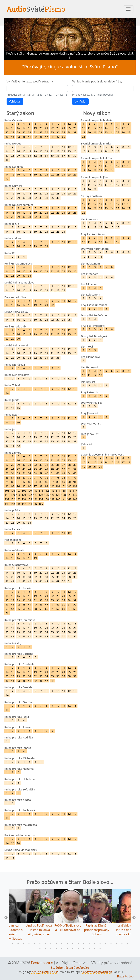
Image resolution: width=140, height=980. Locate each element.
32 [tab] (89, 948)
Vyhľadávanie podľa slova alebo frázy (97, 81)
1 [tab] (13, 943)
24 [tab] (45, 948)
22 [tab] (127, 943)
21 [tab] (122, 943)
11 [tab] (67, 943)
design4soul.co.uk (45, 972)
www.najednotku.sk (97, 972)
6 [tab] (40, 943)
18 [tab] (106, 943)
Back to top (125, 976)
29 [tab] (73, 948)
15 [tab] (89, 943)
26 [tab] (56, 948)
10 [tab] (62, 943)
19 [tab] (111, 943)
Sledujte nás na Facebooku (70, 968)
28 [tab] (67, 948)
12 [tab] (73, 943)
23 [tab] (40, 948)
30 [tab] (78, 948)
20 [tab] (116, 943)
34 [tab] (100, 948)
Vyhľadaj (15, 101)
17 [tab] (100, 943)
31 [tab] (84, 948)
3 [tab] (24, 943)
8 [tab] (51, 943)
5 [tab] (34, 943)
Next (134, 918)
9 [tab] (56, 943)
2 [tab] (18, 943)
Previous (6, 918)
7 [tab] (45, 943)
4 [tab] (29, 943)
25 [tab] (51, 948)
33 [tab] (95, 948)
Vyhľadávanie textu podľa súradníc (30, 81)
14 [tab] (84, 943)
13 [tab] (78, 943)
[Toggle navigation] (128, 9)
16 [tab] (95, 943)
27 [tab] (62, 948)
